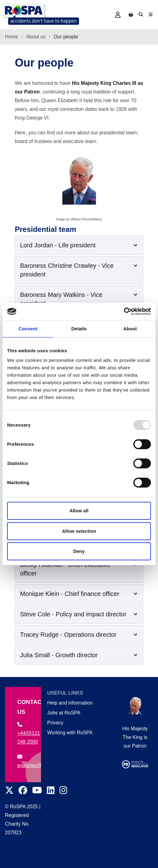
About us (36, 37)
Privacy (55, 723)
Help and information (70, 703)
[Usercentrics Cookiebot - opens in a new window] (124, 311)
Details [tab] (79, 329)
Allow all (79, 511)
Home (12, 37)
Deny (79, 551)
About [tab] (130, 329)
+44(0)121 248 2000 (29, 733)
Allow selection (79, 531)
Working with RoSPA (70, 733)
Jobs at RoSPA (64, 713)
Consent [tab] (28, 329)
